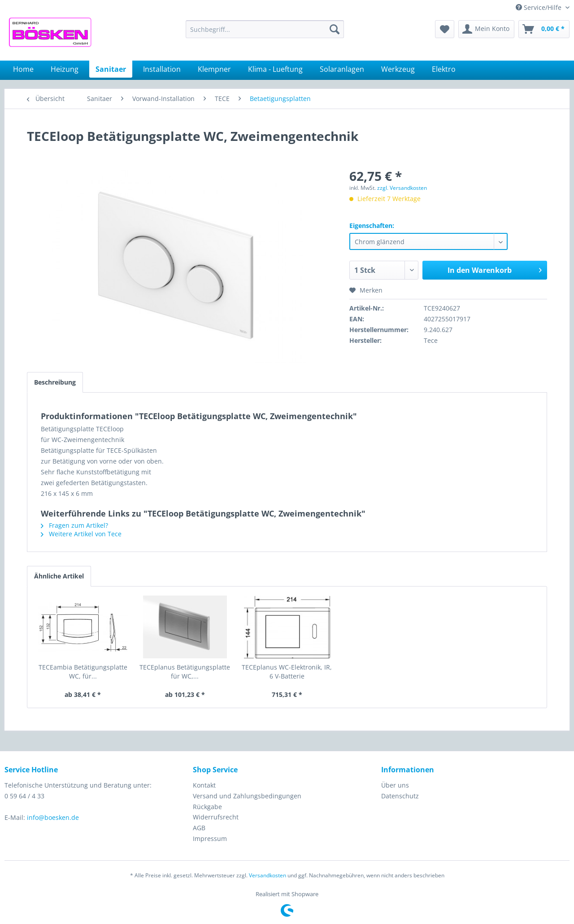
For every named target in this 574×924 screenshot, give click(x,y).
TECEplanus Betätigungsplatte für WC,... (185, 672)
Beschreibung (55, 382)
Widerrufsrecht (216, 817)
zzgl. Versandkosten (402, 188)
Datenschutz (400, 796)
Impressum (210, 839)
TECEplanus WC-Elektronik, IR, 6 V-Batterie (287, 672)
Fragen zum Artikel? (74, 525)
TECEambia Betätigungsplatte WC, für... (83, 672)
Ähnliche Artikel (59, 576)
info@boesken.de (53, 817)
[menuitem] (265, 29)
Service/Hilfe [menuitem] (539, 7)
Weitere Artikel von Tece (81, 534)
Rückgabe (207, 807)
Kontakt (204, 785)
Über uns (395, 785)
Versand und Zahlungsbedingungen (247, 796)
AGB (199, 828)
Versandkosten (267, 875)
